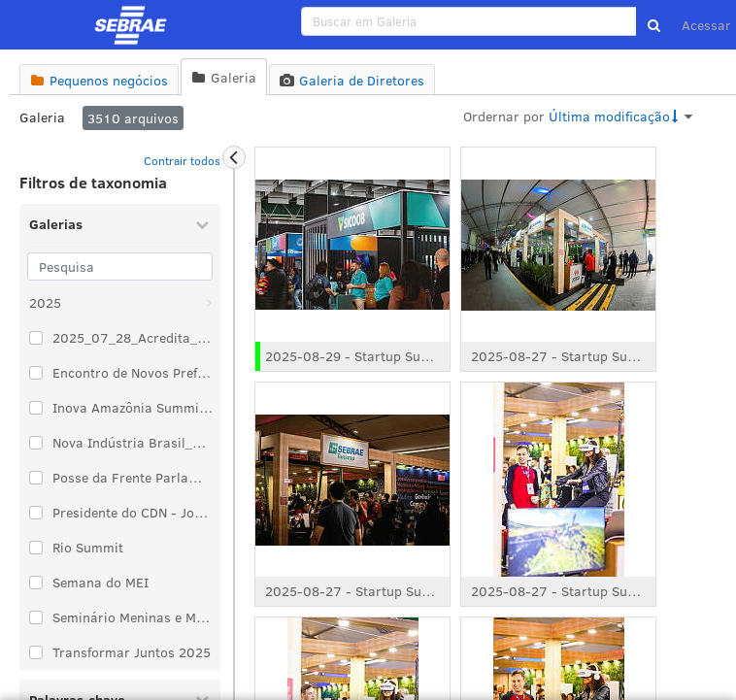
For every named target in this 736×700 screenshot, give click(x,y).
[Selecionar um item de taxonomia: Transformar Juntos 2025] (36, 652)
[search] (469, 21)
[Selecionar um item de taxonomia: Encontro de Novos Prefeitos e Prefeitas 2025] (36, 373)
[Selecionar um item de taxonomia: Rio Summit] (36, 548)
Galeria (42, 117)
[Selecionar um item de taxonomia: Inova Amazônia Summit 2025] (36, 408)
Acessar (706, 25)
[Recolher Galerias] (202, 224)
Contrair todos (182, 160)
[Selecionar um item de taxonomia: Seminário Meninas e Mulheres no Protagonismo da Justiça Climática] (36, 617)
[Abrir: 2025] (209, 303)
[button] (654, 25)
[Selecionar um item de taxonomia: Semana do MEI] (36, 583)
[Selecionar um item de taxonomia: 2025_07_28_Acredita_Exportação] (36, 338)
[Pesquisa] (120, 267)
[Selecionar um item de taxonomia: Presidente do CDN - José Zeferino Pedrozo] (36, 513)
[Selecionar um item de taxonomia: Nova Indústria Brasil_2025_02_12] (36, 443)
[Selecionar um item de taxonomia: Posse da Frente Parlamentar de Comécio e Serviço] (36, 478)
